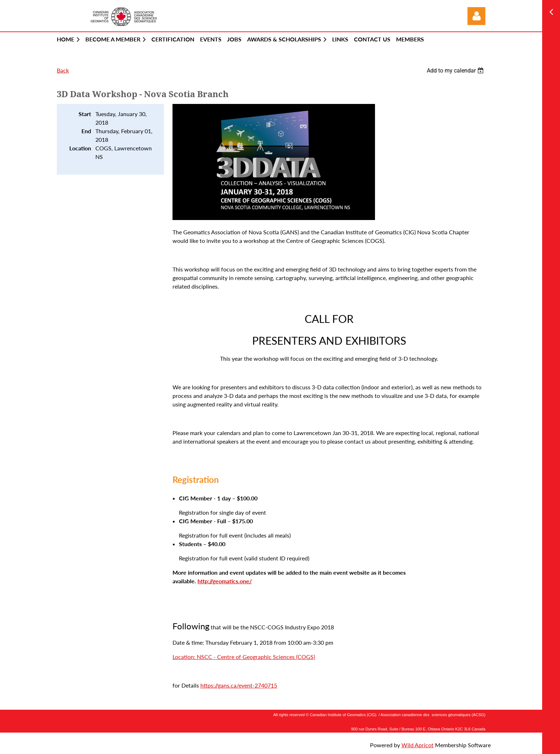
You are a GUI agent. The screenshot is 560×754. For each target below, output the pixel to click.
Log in (476, 16)
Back (63, 70)
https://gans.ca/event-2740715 (239, 685)
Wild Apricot (417, 745)
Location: (185, 657)
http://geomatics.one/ (225, 581)
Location (80, 148)
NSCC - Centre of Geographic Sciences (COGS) (256, 657)
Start (85, 114)
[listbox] (456, 71)
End (86, 131)
